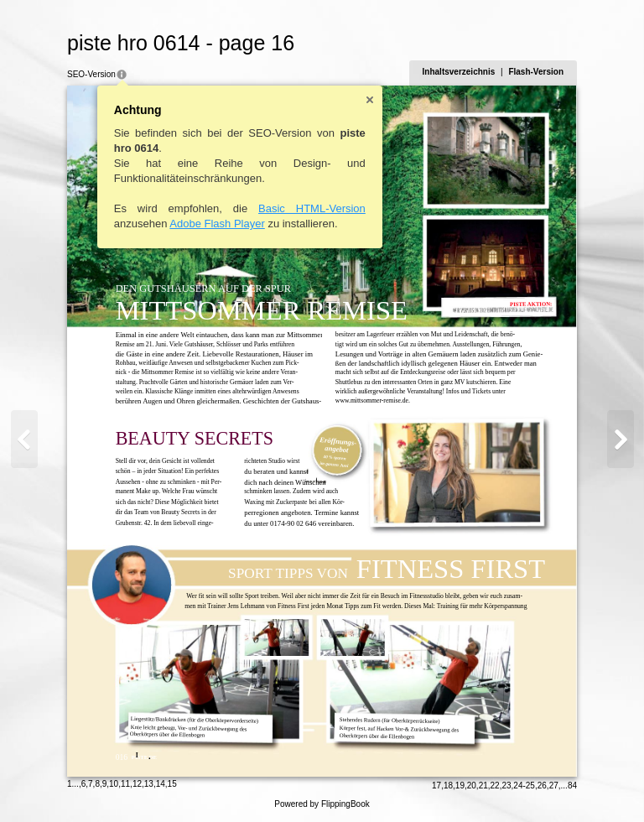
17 (436, 786)
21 (483, 786)
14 (161, 784)
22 (495, 786)
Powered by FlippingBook (322, 804)
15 (172, 784)
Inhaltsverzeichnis (459, 72)
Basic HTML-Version (312, 208)
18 (448, 786)
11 (125, 784)
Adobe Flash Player (217, 224)
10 (114, 784)
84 (572, 786)
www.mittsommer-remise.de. (373, 401)
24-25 (524, 786)
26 (542, 786)
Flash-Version (536, 72)
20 (472, 786)
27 (554, 786)
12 (137, 784)
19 (460, 786)
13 (149, 784)
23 (506, 786)
